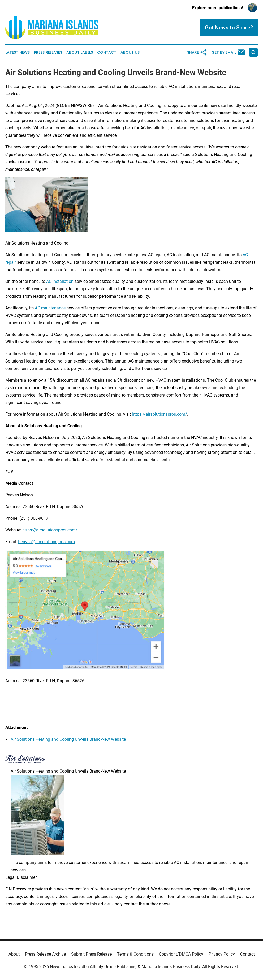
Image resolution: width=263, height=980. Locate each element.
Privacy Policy (222, 954)
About (14, 954)
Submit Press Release (91, 954)
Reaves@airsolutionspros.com (46, 542)
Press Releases (48, 52)
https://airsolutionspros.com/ (159, 414)
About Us (130, 52)
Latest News (18, 52)
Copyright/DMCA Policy (181, 954)
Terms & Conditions (135, 954)
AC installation (60, 281)
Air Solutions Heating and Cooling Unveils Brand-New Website (68, 739)
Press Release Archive (45, 954)
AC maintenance (50, 308)
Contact (107, 52)
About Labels (80, 52)
